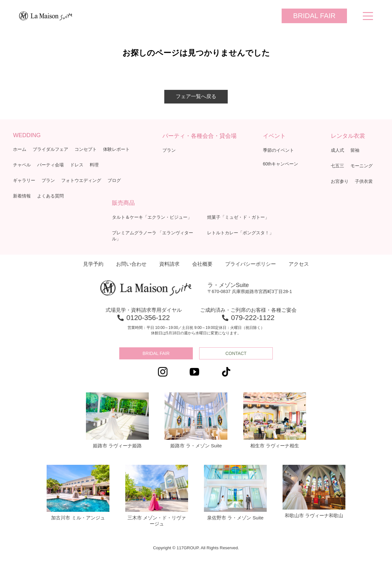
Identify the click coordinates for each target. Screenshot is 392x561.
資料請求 (169, 264)
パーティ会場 (50, 165)
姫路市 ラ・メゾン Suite (196, 420)
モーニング (362, 166)
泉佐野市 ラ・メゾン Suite (235, 493)
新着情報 (22, 196)
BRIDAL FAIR (314, 16)
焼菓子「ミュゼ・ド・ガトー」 (238, 217)
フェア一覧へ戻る (196, 96)
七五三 (337, 166)
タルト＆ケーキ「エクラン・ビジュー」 (152, 217)
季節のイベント (278, 150)
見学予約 (93, 264)
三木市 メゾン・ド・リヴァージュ (157, 496)
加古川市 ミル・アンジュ (78, 493)
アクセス (299, 264)
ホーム (20, 149)
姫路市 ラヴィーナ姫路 (117, 420)
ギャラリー (24, 180)
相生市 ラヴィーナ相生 (275, 420)
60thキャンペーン (281, 164)
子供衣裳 (364, 181)
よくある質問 (50, 196)
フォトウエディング (81, 180)
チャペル (22, 165)
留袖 (355, 150)
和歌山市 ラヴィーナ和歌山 (314, 491)
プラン (48, 180)
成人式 (337, 150)
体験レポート (116, 149)
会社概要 (202, 264)
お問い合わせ (131, 264)
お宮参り (340, 181)
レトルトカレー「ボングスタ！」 (240, 233)
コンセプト (86, 149)
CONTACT (236, 353)
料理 (94, 165)
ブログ (114, 180)
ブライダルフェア (50, 149)
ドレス (77, 165)
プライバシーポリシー (251, 264)
